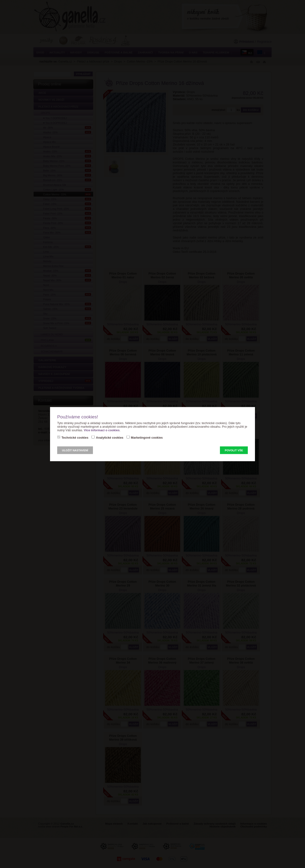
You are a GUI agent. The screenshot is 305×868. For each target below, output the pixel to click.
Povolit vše (234, 450)
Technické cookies (75, 437)
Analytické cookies (109, 437)
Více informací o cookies (102, 430)
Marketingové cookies (147, 437)
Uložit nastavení (75, 450)
